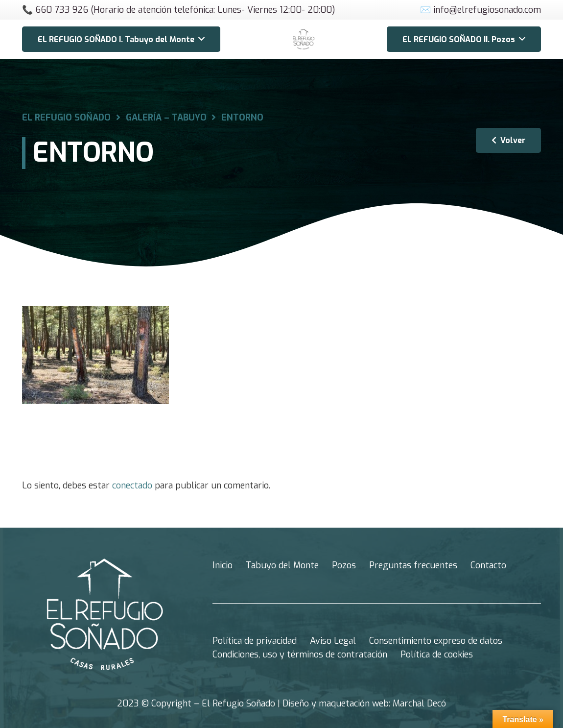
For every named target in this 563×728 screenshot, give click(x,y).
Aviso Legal (333, 641)
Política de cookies (437, 655)
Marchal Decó (419, 704)
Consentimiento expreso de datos (436, 641)
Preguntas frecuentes (413, 565)
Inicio (223, 565)
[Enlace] (304, 39)
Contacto (488, 565)
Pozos (344, 565)
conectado (132, 485)
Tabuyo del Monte (282, 565)
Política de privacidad (255, 641)
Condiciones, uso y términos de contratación (300, 655)
